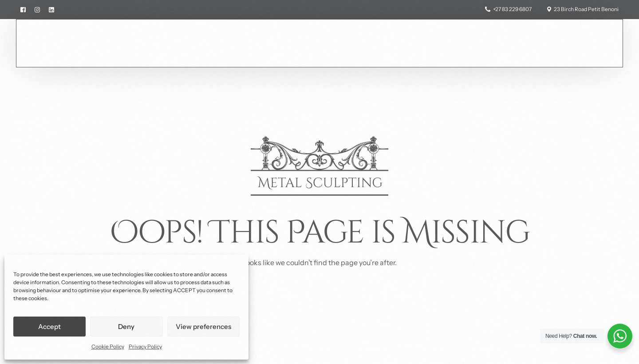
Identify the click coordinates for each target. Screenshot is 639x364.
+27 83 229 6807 (512, 9)
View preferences (203, 327)
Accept (49, 327)
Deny (126, 327)
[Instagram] (37, 9)
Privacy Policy (145, 346)
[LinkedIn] (51, 9)
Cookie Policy (108, 346)
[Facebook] (25, 9)
